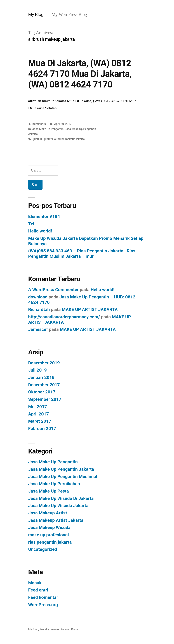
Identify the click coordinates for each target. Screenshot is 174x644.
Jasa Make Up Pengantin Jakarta (61, 469)
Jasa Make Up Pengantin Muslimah (63, 477)
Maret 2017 (40, 421)
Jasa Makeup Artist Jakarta (56, 520)
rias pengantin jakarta (50, 542)
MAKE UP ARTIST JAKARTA (90, 309)
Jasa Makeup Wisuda (49, 527)
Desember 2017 (44, 385)
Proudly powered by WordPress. (59, 629)
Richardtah (39, 309)
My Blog (36, 14)
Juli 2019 (37, 370)
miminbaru (39, 124)
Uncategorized (43, 549)
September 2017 (45, 399)
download (38, 297)
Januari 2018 (41, 377)
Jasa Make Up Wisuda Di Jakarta (61, 498)
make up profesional (49, 535)
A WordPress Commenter (53, 290)
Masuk (35, 583)
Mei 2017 (38, 407)
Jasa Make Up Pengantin (48, 129)
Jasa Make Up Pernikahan (54, 484)
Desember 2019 (44, 363)
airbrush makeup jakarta (69, 139)
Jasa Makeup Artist (48, 513)
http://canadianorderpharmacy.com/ (64, 317)
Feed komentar (43, 597)
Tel (31, 224)
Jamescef (38, 329)
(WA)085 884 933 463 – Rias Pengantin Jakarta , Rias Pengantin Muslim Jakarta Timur (82, 254)
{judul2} (48, 139)
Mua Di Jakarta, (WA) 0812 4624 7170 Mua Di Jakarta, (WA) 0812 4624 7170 (80, 74)
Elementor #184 (44, 216)
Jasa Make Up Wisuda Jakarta (58, 506)
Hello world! (40, 231)
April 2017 (38, 414)
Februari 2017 (42, 428)
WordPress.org (43, 605)
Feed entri (38, 590)
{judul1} (37, 139)
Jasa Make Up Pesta (48, 491)
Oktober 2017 (42, 392)
